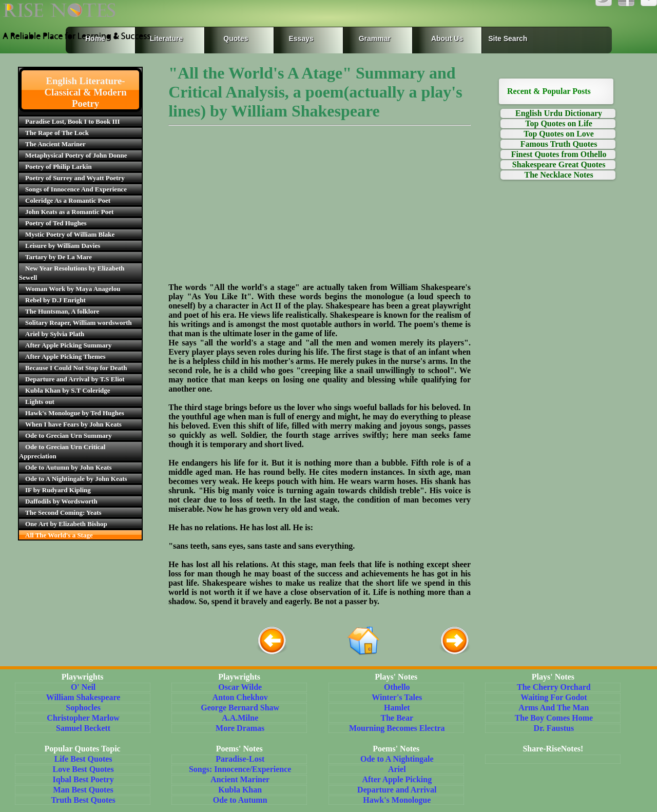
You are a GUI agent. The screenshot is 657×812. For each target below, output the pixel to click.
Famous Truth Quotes (559, 144)
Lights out (40, 402)
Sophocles (83, 708)
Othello (397, 687)
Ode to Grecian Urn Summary (69, 436)
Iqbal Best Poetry (83, 779)
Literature (164, 38)
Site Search (508, 38)
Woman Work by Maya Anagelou (73, 289)
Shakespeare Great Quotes (559, 165)
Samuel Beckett (83, 728)
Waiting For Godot (554, 697)
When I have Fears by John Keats (73, 424)
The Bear (397, 718)
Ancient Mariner (240, 779)
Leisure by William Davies (63, 246)
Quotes (236, 38)
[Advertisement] (320, 211)
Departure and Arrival (397, 790)
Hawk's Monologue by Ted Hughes (75, 413)
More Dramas (240, 728)
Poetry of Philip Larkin (59, 167)
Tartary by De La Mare (59, 257)
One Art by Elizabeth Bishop (66, 524)
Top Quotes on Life (559, 123)
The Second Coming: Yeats (63, 513)
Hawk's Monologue (397, 800)
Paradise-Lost (240, 759)
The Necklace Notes (558, 175)
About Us (447, 38)
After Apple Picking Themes (65, 356)
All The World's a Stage (59, 535)
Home (95, 38)
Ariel (397, 769)
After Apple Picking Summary (68, 345)
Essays (301, 38)
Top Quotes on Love (559, 134)
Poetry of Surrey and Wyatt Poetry (75, 178)
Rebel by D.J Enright (55, 300)
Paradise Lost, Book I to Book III (73, 121)
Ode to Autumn (240, 800)
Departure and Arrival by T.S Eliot (75, 379)
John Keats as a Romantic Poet (69, 212)
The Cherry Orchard (554, 687)
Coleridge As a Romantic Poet (68, 200)
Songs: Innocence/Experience (240, 769)
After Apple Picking (397, 779)
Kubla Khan (240, 790)
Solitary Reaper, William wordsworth (79, 323)
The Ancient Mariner (55, 144)
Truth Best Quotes (83, 800)
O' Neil (83, 687)
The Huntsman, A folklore (62, 311)
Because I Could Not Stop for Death (76, 368)
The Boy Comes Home (554, 718)
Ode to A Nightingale (397, 759)
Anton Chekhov (240, 697)
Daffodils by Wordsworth (61, 501)
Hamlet (397, 708)
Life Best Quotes (83, 759)
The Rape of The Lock (57, 133)
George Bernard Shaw (240, 708)
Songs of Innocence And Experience (76, 189)
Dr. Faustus (554, 728)
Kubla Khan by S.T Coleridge (68, 390)
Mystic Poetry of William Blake (70, 234)
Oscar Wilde (240, 687)
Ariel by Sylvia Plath (55, 334)
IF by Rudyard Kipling (58, 490)
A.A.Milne (240, 718)
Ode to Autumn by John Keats (69, 467)
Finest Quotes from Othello (559, 154)
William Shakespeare (83, 697)
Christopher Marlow (83, 718)
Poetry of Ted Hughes (56, 223)
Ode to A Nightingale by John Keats (76, 479)
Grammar (365, 38)
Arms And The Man (554, 708)
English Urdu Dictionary (559, 113)
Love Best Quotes (83, 769)
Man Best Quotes (83, 790)
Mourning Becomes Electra (397, 728)
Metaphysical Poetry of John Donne (76, 155)
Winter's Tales (397, 697)
